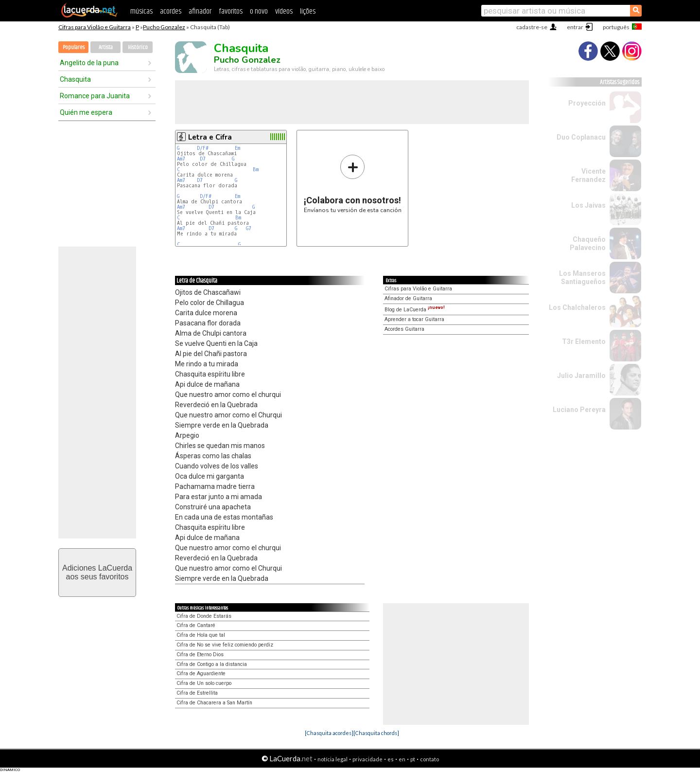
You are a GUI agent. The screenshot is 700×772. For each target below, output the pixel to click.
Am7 (181, 159)
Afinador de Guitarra (408, 298)
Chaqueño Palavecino (588, 243)
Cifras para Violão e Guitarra (95, 27)
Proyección (587, 103)
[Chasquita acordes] (329, 733)
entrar (575, 27)
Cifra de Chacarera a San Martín (214, 703)
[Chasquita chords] (376, 733)
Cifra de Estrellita (197, 693)
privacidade (367, 759)
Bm (256, 170)
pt (413, 759)
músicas (141, 11)
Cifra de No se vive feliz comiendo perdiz (225, 645)
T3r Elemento (584, 341)
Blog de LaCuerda (415, 310)
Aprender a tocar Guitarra (414, 319)
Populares (74, 47)
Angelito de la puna (89, 63)
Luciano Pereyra (579, 410)
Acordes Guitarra (404, 329)
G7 (249, 228)
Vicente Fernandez (588, 175)
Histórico (138, 47)
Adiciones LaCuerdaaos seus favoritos (97, 572)
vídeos (284, 11)
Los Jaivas (588, 205)
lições (308, 11)
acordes (171, 11)
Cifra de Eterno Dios (200, 655)
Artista (106, 47)
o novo (259, 11)
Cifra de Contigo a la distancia (212, 664)
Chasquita (75, 79)
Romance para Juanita (95, 96)
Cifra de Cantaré (196, 625)
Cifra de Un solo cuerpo (204, 683)
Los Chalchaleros (577, 307)
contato (429, 759)
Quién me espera (86, 112)
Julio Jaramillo (581, 376)
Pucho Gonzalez (164, 27)
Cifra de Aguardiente (201, 673)
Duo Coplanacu (581, 137)
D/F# (203, 148)
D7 (203, 159)
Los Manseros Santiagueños (582, 278)
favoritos (231, 11)
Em (237, 148)
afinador (200, 11)
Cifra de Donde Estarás (204, 616)
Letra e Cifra (210, 137)
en (402, 759)
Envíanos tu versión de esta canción (353, 184)
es (391, 759)
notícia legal (332, 759)
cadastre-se (532, 27)
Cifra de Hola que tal (201, 635)
